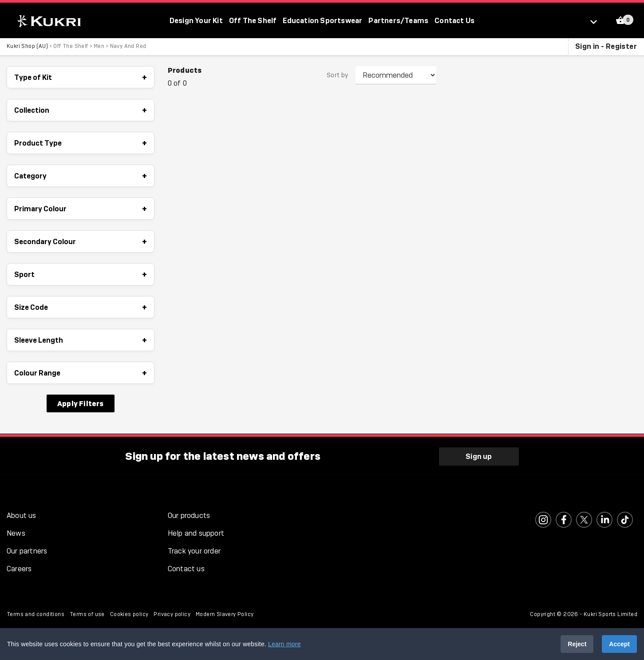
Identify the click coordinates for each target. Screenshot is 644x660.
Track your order (194, 550)
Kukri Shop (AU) (27, 47)
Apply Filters (81, 404)
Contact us (186, 568)
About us (22, 515)
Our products (189, 515)
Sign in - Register (606, 47)
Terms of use (87, 613)
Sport (81, 275)
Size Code (81, 308)
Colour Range (81, 373)
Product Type (81, 143)
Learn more (284, 644)
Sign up (479, 455)
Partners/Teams (398, 20)
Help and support (196, 532)
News (16, 532)
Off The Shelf (253, 20)
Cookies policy (129, 613)
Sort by (338, 76)
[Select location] (598, 21)
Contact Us (454, 20)
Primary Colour (81, 209)
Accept (619, 644)
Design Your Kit (196, 20)
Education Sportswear (322, 20)
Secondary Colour (81, 242)
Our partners (27, 550)
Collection (81, 111)
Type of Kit (81, 78)
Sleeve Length (81, 340)
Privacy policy (172, 613)
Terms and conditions (36, 613)
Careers (19, 568)
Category (81, 176)
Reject (577, 644)
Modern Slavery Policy (225, 613)
